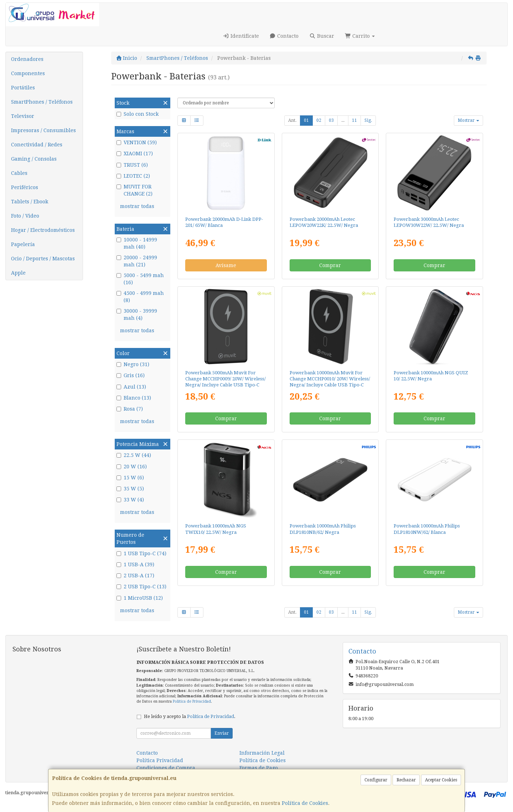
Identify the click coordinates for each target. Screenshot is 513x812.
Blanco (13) (134, 398)
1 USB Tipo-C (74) (141, 553)
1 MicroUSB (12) (140, 598)
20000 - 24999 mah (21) (137, 261)
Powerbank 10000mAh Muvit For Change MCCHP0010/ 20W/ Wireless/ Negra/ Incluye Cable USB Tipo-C (330, 379)
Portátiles (23, 88)
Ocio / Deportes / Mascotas (43, 259)
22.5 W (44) (134, 455)
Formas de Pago (259, 768)
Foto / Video (25, 216)
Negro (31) (133, 364)
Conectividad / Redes (37, 145)
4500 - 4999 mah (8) (140, 297)
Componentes (28, 73)
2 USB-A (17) (135, 576)
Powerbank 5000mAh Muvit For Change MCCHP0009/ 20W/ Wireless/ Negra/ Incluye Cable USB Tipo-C (226, 379)
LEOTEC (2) (133, 176)
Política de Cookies (305, 803)
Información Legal (262, 753)
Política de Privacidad (192, 701)
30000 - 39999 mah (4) (137, 314)
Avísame (226, 265)
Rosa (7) (130, 409)
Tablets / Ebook (30, 202)
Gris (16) (131, 375)
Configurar (376, 780)
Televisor (23, 116)
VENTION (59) (137, 142)
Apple (18, 273)
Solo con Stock (138, 114)
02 (319, 120)
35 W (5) (130, 489)
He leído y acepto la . (190, 716)
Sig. (368, 120)
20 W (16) (132, 467)
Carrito (360, 36)
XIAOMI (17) (135, 153)
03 (331, 120)
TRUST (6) (132, 165)
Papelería (23, 244)
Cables (19, 173)
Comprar (330, 265)
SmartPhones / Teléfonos (42, 102)
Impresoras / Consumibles (43, 130)
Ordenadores (27, 59)
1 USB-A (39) (135, 564)
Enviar (222, 733)
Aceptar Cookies (441, 780)
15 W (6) (130, 478)
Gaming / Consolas (34, 159)
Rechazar (406, 780)
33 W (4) (130, 500)
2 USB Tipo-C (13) (141, 587)
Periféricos (25, 187)
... (343, 120)
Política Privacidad (160, 760)
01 (306, 120)
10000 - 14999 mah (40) (137, 243)
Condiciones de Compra (166, 768)
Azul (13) (131, 387)
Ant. (292, 120)
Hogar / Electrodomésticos (43, 230)
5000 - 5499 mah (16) (140, 279)
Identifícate (241, 36)
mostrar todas (137, 206)
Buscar (322, 36)
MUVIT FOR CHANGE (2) (134, 190)
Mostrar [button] (468, 120)
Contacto (284, 36)
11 (354, 120)
